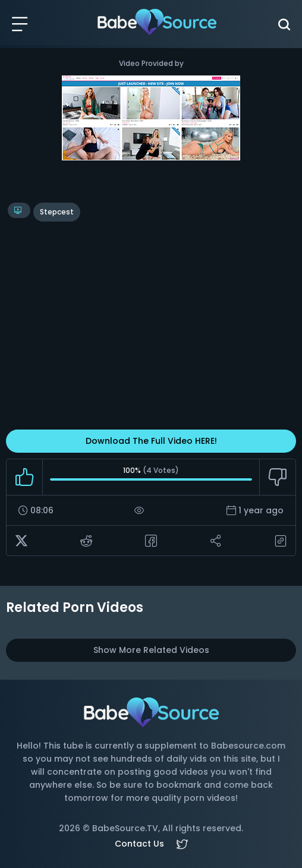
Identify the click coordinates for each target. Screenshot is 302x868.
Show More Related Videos (151, 650)
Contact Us (139, 844)
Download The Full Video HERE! (151, 441)
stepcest (57, 212)
